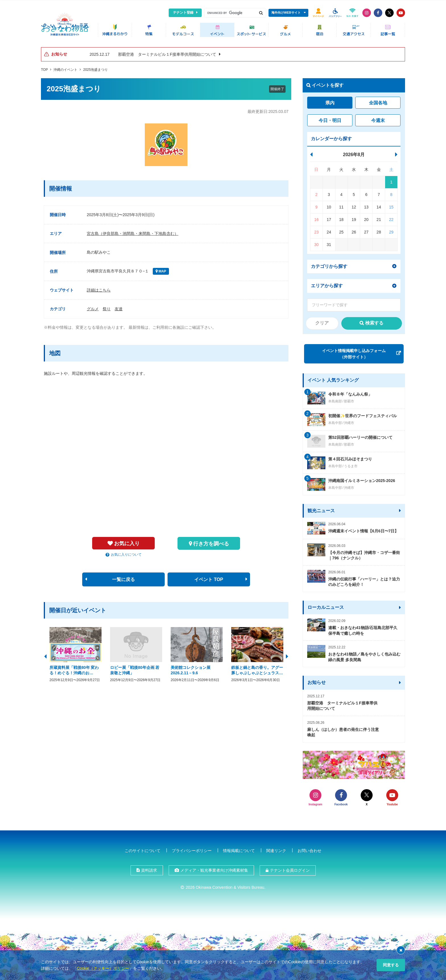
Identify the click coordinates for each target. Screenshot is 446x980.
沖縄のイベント (65, 68)
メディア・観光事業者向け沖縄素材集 (214, 869)
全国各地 (378, 101)
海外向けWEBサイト (286, 13)
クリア (322, 321)
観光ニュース (321, 509)
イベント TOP (209, 578)
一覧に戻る (123, 578)
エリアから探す (327, 284)
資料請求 (149, 869)
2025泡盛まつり (95, 68)
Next (287, 654)
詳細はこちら (99, 288)
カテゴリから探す (329, 265)
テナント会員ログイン (290, 869)
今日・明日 (330, 119)
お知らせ (317, 681)
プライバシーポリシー (192, 849)
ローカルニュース (326, 606)
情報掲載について (239, 849)
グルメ (93, 307)
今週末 (378, 119)
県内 (330, 101)
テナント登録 (183, 13)
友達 (119, 307)
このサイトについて (143, 849)
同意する (391, 965)
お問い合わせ (309, 849)
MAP (162, 270)
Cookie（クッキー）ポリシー (103, 968)
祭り (107, 307)
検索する (374, 321)
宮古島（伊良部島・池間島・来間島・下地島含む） (133, 232)
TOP (44, 68)
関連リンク (276, 849)
